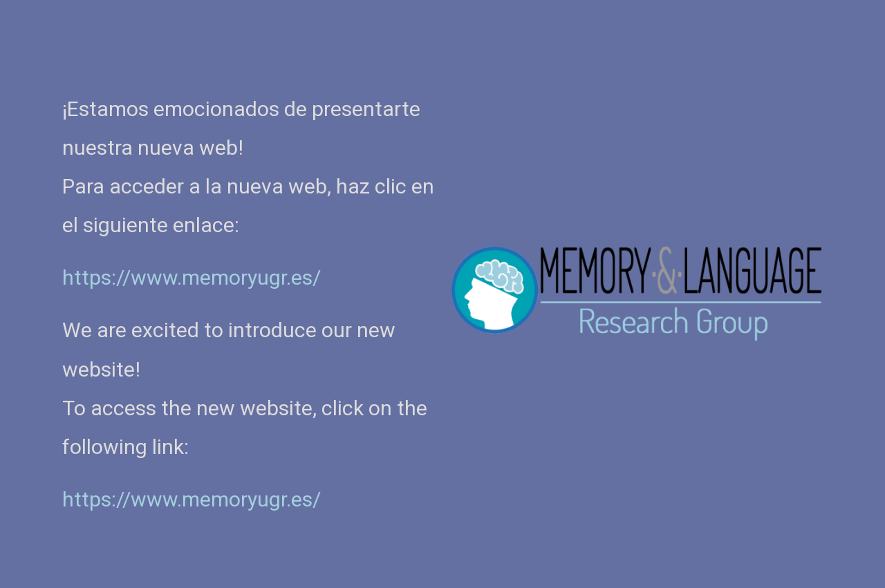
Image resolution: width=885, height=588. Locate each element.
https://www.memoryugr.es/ (192, 499)
